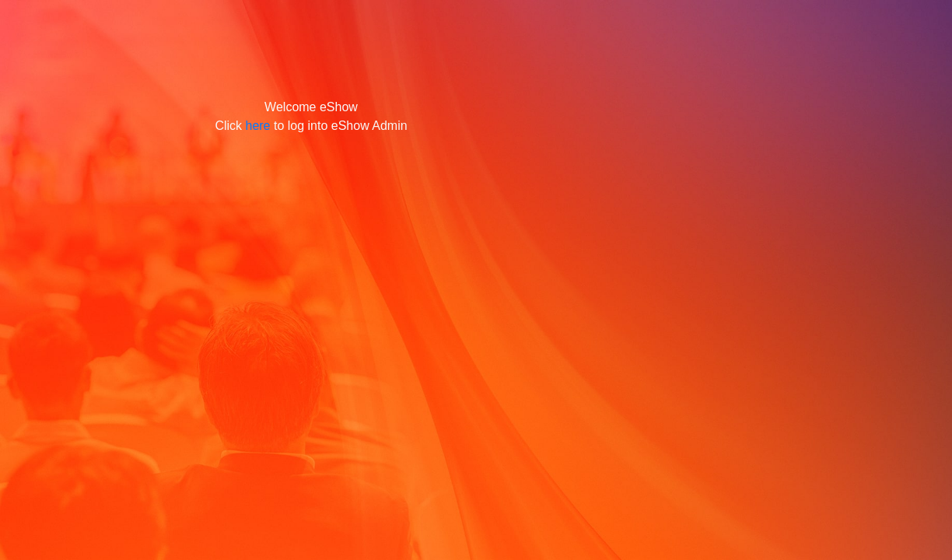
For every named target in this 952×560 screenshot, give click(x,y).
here (257, 126)
